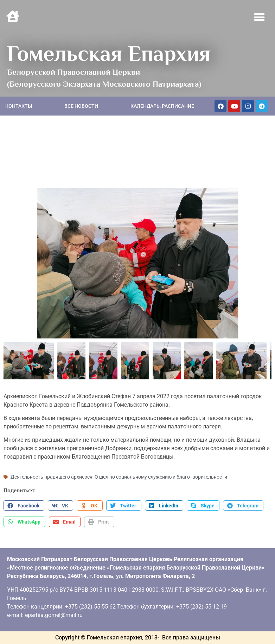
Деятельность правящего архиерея (52, 477)
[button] (260, 17)
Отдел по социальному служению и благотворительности (161, 477)
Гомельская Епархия (109, 53)
